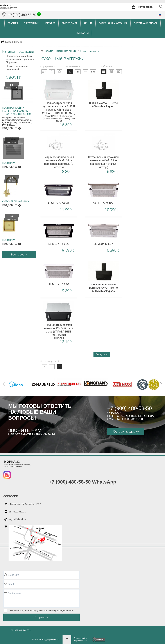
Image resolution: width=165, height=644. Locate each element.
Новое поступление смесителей (17, 68)
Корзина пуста (13, 42)
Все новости (19, 254)
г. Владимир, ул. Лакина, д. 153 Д (25, 504)
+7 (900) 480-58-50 (24, 14)
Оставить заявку (126, 432)
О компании (31, 23)
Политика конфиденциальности (45, 639)
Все (93, 72)
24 (78, 72)
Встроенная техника (66, 51)
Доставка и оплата (145, 23)
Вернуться (102, 354)
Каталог (50, 23)
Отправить (41, 617)
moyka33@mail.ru (17, 519)
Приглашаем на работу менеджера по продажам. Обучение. (20, 59)
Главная (13, 23)
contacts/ (11, 496)
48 (85, 72)
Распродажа (69, 23)
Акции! (88, 23)
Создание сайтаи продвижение (80, 639)
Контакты (82, 33)
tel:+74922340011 (17, 512)
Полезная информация (113, 23)
